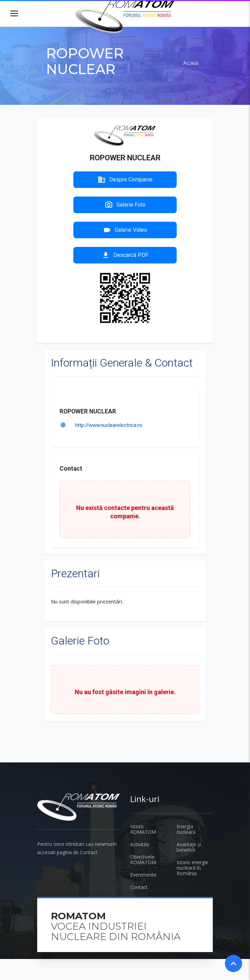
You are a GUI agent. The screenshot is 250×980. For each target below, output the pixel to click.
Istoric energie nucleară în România (192, 868)
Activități (140, 844)
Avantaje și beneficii (189, 847)
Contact (139, 887)
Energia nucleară (186, 829)
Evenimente (143, 875)
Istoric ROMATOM (143, 829)
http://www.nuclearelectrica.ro (109, 425)
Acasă (191, 63)
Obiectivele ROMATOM (143, 859)
